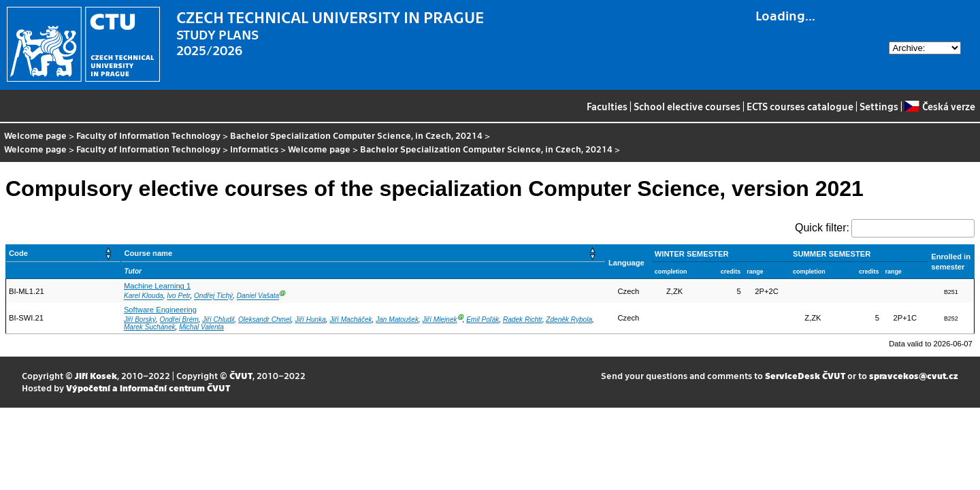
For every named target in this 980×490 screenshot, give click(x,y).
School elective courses (687, 106)
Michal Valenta (201, 327)
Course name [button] (148, 253)
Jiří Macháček (350, 320)
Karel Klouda (144, 296)
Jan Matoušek (397, 320)
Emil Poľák (483, 320)
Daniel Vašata (258, 296)
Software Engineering (160, 310)
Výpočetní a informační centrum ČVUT (148, 388)
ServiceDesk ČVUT (805, 375)
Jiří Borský (140, 320)
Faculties (607, 106)
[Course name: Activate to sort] (363, 254)
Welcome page (35, 135)
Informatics (254, 149)
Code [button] (18, 253)
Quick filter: (822, 228)
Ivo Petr (178, 296)
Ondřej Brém (179, 320)
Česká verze (940, 106)
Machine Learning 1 (157, 286)
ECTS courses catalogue (800, 106)
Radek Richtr (523, 320)
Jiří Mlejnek (440, 320)
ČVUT (241, 375)
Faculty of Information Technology (148, 135)
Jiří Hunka (310, 320)
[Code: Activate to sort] (64, 254)
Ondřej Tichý (213, 296)
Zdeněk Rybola (569, 320)
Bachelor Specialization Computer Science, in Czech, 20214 (356, 135)
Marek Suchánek (150, 327)
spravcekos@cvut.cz (914, 375)
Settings (879, 106)
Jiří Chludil (218, 320)
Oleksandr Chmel (265, 320)
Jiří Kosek (96, 375)
